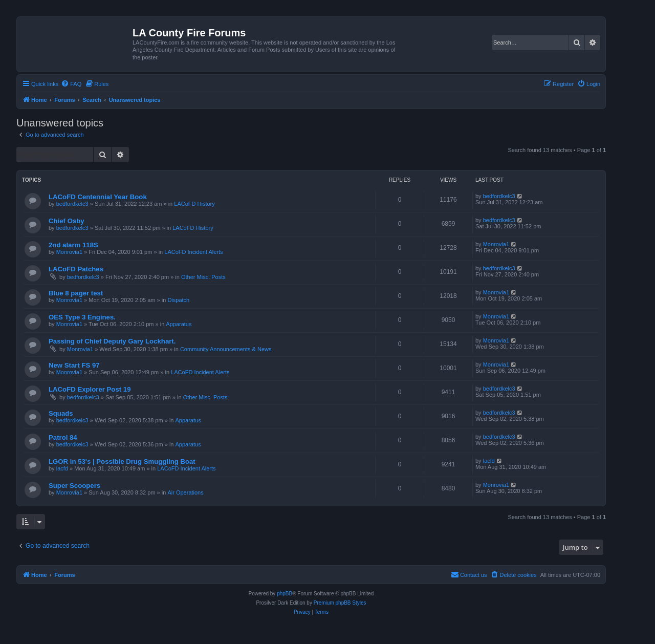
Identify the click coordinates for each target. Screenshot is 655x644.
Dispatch (178, 300)
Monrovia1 (69, 252)
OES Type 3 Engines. (82, 317)
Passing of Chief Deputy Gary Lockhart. (112, 341)
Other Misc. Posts (203, 277)
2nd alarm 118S (73, 245)
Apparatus (179, 324)
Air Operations (185, 492)
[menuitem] (71, 84)
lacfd (62, 468)
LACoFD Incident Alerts (193, 252)
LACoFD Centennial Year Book (98, 197)
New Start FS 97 (74, 365)
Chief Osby (67, 221)
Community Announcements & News (226, 349)
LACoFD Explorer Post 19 (90, 389)
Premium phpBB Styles (340, 603)
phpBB (285, 594)
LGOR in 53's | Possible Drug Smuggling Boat (122, 461)
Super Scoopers (74, 486)
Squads (61, 413)
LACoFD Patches (76, 269)
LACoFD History (194, 204)
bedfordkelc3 (72, 204)
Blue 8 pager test (76, 293)
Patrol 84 (63, 437)
